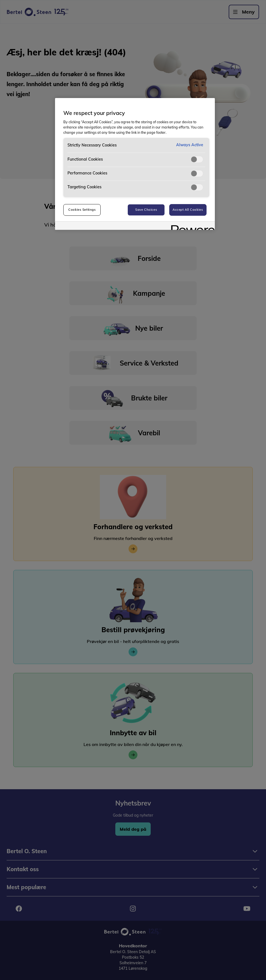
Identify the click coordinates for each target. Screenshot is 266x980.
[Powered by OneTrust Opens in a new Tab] (191, 226)
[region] (135, 164)
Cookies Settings (82, 210)
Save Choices (146, 210)
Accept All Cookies (188, 210)
